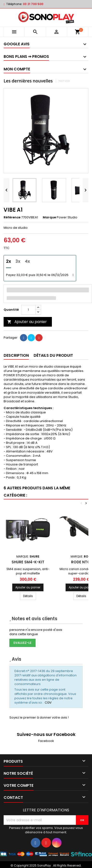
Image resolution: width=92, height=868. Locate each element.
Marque (49, 217)
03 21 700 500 (33, 4)
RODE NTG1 (81, 562)
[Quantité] (28, 310)
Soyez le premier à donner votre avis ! (39, 717)
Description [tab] (16, 355)
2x (9, 261)
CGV (48, 703)
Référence (12, 217)
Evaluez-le (22, 643)
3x (18, 261)
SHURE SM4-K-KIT (28, 562)
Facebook (46, 741)
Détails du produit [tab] (53, 355)
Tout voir (64, 81)
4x (27, 261)
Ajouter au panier (27, 322)
